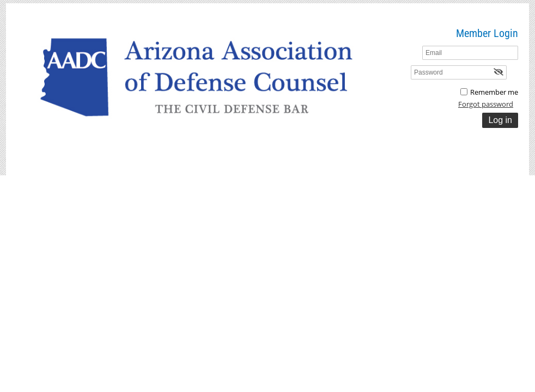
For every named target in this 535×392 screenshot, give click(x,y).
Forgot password (486, 104)
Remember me (494, 92)
